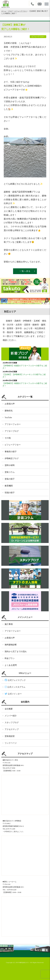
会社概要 (9, 709)
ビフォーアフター (21, 11)
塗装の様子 (10, 479)
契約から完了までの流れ (16, 652)
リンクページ (11, 743)
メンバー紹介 (11, 716)
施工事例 (9, 624)
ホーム (4, 11)
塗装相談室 (10, 736)
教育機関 (9, 486)
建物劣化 (9, 411)
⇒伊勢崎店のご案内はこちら (13, 832)
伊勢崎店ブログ (12, 458)
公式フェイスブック (15, 680)
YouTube (8, 417)
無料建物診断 (11, 645)
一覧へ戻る (25, 271)
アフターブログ (12, 431)
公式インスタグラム (15, 687)
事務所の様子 (11, 452)
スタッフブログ (12, 723)
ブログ (10, 11)
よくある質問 (11, 665)
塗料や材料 (10, 465)
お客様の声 (10, 404)
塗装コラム (10, 472)
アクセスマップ (12, 729)
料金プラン (10, 658)
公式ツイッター (13, 694)
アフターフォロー (13, 424)
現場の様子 (10, 493)
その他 (8, 438)
